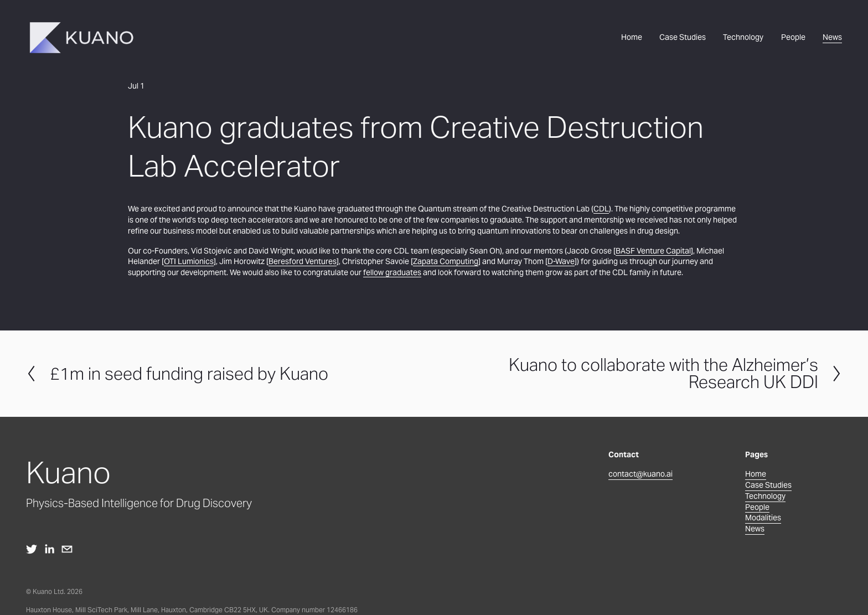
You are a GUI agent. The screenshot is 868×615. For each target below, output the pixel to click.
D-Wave (561, 261)
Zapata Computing (446, 261)
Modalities (763, 518)
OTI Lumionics (189, 261)
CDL (601, 209)
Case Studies (683, 37)
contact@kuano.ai (640, 474)
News (832, 37)
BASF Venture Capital (653, 251)
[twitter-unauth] (32, 549)
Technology (743, 37)
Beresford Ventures (303, 261)
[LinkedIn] (49, 549)
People (793, 37)
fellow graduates (392, 272)
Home (632, 37)
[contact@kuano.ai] (67, 549)
